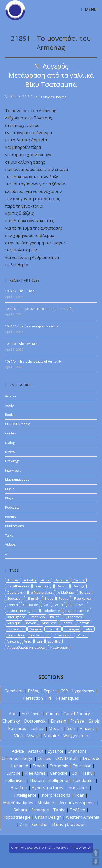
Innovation (78, 788)
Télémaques (67, 698)
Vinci (28, 641)
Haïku (87, 773)
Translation (64, 635)
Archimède (32, 714)
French (13, 605)
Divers (10, 452)
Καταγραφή (59, 647)
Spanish (53, 629)
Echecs (85, 592)
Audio (10, 405)
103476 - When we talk (21, 344)
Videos (10, 544)
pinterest (49, 623)
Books (10, 415)
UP (96, 853)
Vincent (13, 641)
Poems (61, 97)
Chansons (77, 751)
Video (82, 635)
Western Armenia (83, 817)
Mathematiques (17, 479)
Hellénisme (15, 780)
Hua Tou (19, 788)
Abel (13, 714)
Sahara (35, 629)
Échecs (39, 766)
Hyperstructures (47, 788)
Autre (45, 580)
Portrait (83, 623)
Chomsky (11, 721)
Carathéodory (77, 714)
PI (49, 698)
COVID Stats (67, 758)
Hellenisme (77, 605)
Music (10, 489)
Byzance (62, 580)
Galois (94, 721)
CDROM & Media (18, 424)
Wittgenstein (76, 736)
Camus (79, 580)
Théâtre (77, 810)
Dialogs (11, 443)
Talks (9, 535)
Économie (59, 766)
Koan (79, 795)
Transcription (39, 635)
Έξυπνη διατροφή (69, 824)
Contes (11, 433)
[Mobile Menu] (89, 9)
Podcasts (12, 507)
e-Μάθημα (66, 592)
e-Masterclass (42, 592)
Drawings (12, 461)
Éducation (82, 766)
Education (15, 598)
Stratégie (40, 810)
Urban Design (48, 817)
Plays (9, 498)
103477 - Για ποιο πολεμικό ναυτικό (32, 326)
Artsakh (30, 580)
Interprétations (55, 795)
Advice (18, 751)
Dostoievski (16, 592)
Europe (13, 773)
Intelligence (16, 617)
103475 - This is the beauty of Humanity (33, 361)
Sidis (71, 728)
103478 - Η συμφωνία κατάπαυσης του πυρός (39, 309)
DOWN (96, 862)
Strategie (72, 629)
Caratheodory (18, 586)
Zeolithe (54, 641)
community (43, 586)
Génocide (59, 773)
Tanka (59, 810)
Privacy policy (81, 847)
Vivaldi (34, 736)
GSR (64, 691)
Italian (55, 617)
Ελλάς (34, 691)
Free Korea (83, 598)
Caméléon (14, 691)
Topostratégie (17, 817)
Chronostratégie (17, 758)
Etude (49, 598)
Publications (14, 526)
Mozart (56, 728)
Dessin (62, 586)
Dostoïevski (35, 721)
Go (46, 605)
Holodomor (51, 611)
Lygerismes (83, 691)
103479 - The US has (20, 291)
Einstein (59, 721)
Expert (50, 691)
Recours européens (77, 803)
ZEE (39, 641)
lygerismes (73, 617)
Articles (48, 97)
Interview (38, 617)
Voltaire (52, 736)
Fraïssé (77, 721)
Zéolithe (39, 824)
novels (31, 623)
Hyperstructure (77, 611)
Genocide (31, 605)
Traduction (16, 635)
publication (16, 629)
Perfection (33, 698)
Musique (14, 623)
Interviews (13, 470)
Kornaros (17, 728)
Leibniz (37, 728)
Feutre (64, 598)
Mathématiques (18, 803)
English (34, 598)
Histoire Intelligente (22, 611)
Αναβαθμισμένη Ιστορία (26, 647)
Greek (58, 605)
